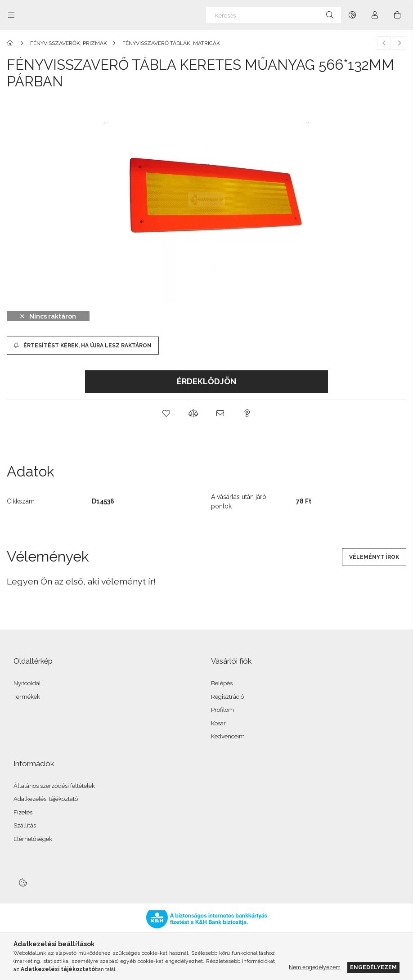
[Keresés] (274, 15)
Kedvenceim (228, 736)
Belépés (222, 683)
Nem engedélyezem (315, 967)
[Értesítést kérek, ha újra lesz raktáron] (83, 346)
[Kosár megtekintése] (397, 15)
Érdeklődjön (206, 381)
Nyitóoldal (27, 683)
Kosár (218, 723)
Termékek (27, 697)
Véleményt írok (374, 557)
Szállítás (25, 825)
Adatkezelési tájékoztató (46, 799)
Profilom (222, 710)
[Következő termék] (400, 43)
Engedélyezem (373, 967)
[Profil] (375, 15)
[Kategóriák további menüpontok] (11, 15)
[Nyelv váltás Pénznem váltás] (352, 15)
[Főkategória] (11, 43)
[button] (166, 414)
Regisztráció (227, 697)
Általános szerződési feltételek (54, 786)
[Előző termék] (384, 43)
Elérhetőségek (33, 839)
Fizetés (23, 812)
